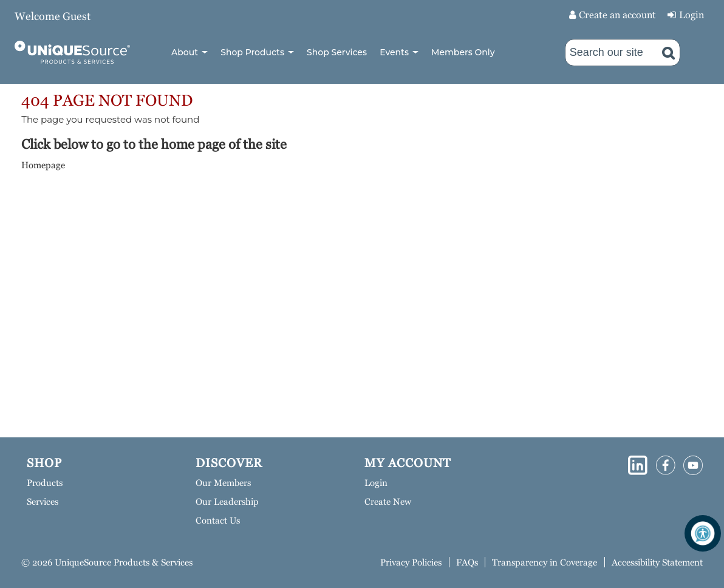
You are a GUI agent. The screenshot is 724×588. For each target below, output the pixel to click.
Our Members (223, 483)
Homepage (43, 165)
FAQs (467, 562)
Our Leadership (227, 501)
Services (43, 501)
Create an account (617, 15)
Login (692, 15)
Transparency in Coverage (545, 562)
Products (45, 483)
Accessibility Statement (657, 562)
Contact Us (218, 520)
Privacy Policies (411, 562)
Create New (388, 501)
